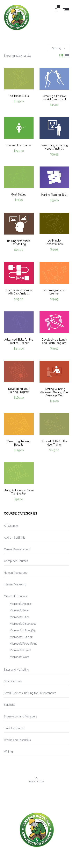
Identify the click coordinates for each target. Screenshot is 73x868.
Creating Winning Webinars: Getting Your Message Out (54, 392)
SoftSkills (10, 705)
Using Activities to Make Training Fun (19, 492)
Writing (8, 752)
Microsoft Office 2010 (23, 624)
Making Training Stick (54, 195)
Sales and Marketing (16, 670)
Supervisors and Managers (21, 716)
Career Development (17, 549)
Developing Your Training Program (19, 390)
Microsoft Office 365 (22, 630)
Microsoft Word (20, 657)
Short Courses (13, 681)
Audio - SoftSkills (15, 538)
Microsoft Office (20, 617)
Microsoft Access (21, 604)
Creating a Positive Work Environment (54, 98)
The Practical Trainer (19, 145)
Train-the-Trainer (14, 728)
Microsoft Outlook (21, 637)
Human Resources (15, 573)
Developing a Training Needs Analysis (54, 147)
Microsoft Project (20, 650)
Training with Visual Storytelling (19, 243)
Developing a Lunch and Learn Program (54, 341)
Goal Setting (19, 194)
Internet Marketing (15, 584)
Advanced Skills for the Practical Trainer (19, 341)
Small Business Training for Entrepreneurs (30, 693)
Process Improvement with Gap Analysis (19, 292)
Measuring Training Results (19, 443)
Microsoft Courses (15, 596)
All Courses (11, 526)
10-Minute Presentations (54, 242)
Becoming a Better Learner (54, 292)
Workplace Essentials (17, 740)
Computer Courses (16, 561)
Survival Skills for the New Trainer (54, 443)
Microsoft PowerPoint (23, 644)
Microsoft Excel (19, 610)
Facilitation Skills (19, 96)
